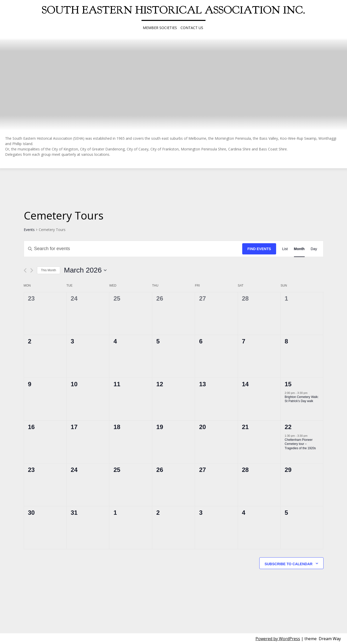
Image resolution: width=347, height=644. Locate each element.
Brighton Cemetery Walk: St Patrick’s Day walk (302, 399)
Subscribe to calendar (289, 564)
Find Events (259, 249)
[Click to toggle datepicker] (85, 270)
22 (288, 427)
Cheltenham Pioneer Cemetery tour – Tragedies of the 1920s (300, 444)
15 (288, 384)
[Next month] (32, 270)
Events (29, 230)
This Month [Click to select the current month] (49, 270)
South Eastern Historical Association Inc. (173, 10)
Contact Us (192, 28)
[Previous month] (25, 270)
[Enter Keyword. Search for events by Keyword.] (133, 249)
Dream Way (330, 639)
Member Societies (160, 28)
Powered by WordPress (278, 639)
